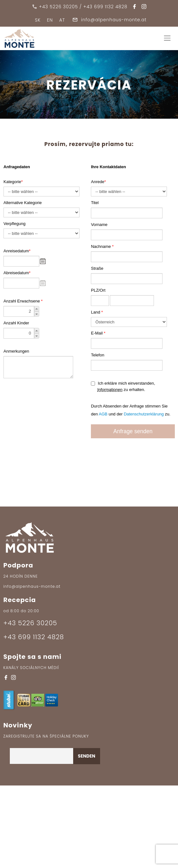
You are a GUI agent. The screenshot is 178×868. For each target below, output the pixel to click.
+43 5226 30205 (58, 7)
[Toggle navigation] (167, 38)
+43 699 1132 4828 (105, 7)
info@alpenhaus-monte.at (109, 20)
